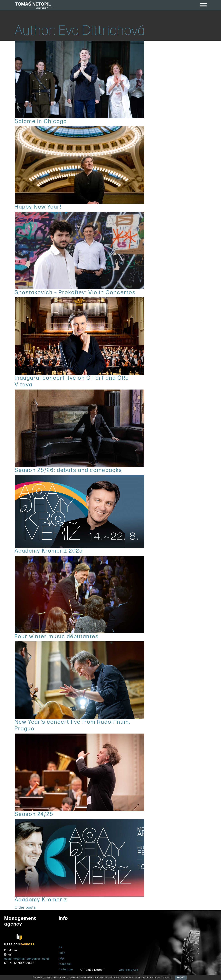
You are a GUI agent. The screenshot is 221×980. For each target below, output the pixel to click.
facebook (65, 964)
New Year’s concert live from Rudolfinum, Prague (73, 725)
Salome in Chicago (41, 121)
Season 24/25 (34, 814)
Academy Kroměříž (41, 900)
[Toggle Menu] (203, 5)
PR (61, 948)
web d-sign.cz (129, 970)
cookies (46, 978)
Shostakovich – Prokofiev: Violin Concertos (75, 293)
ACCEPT (181, 978)
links (62, 953)
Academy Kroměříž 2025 (49, 551)
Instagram (66, 970)
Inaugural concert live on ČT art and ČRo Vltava (72, 381)
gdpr (62, 959)
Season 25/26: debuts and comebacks (68, 470)
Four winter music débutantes (57, 637)
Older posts (25, 908)
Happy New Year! (38, 207)
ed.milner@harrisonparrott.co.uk (27, 959)
